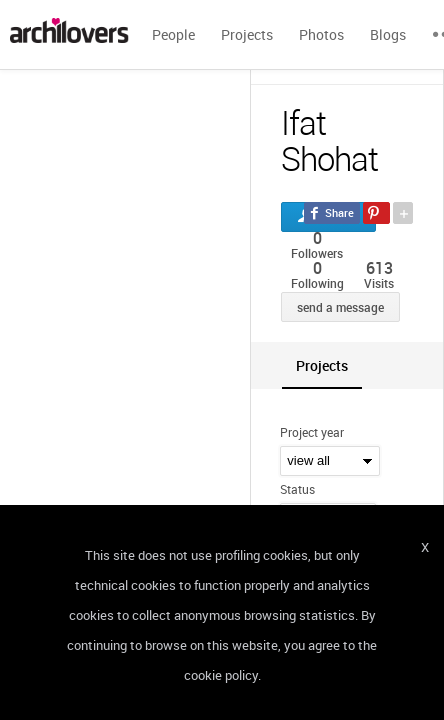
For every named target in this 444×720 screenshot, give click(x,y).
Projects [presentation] (322, 365)
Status (297, 489)
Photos (321, 34)
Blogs (388, 34)
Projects (247, 34)
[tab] (322, 365)
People (173, 34)
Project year (312, 432)
